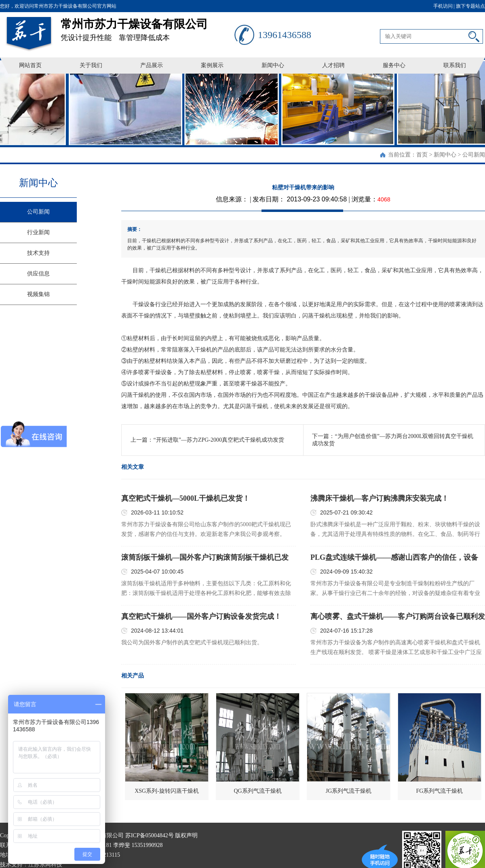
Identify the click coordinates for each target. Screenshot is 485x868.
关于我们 (91, 65)
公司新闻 (474, 155)
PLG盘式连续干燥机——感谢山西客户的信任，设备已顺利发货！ (394, 558)
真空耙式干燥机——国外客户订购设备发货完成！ (201, 616)
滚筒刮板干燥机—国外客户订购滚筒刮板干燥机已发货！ (205, 558)
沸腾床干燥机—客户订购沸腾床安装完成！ (380, 498)
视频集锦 (38, 294)
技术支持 (38, 253)
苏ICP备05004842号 (150, 835)
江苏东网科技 (45, 865)
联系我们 (455, 65)
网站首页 (30, 65)
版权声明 (186, 835)
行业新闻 (38, 232)
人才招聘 (333, 65)
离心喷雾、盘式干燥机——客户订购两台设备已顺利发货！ (398, 617)
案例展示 (212, 65)
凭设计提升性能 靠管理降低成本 (148, 27)
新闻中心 (273, 65)
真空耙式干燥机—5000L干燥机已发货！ (186, 498)
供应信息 (38, 274)
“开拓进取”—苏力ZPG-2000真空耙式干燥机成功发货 (219, 440)
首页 (422, 155)
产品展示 (152, 65)
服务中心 (394, 65)
